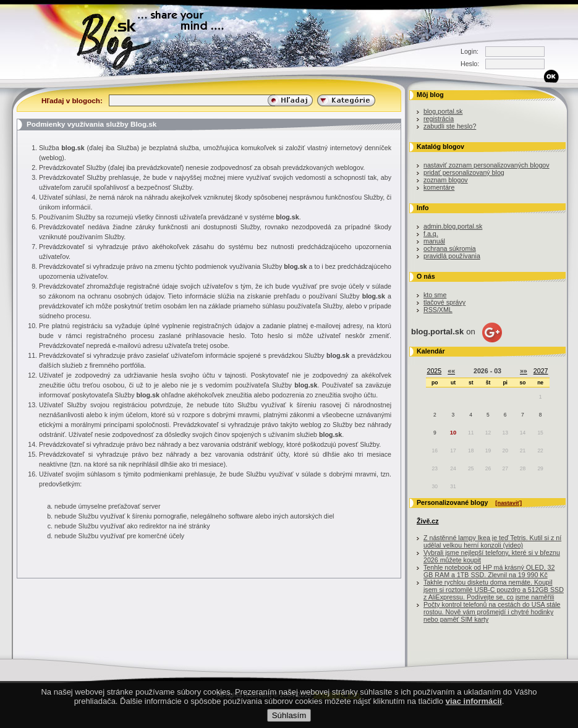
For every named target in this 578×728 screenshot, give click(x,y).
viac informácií (474, 701)
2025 (435, 371)
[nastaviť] (508, 503)
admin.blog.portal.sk (453, 226)
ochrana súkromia (450, 248)
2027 (541, 371)
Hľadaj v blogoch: (72, 100)
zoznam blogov (446, 180)
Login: (470, 51)
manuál (434, 241)
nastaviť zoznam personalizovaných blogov (487, 165)
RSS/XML (438, 310)
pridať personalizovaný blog (464, 172)
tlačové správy (444, 302)
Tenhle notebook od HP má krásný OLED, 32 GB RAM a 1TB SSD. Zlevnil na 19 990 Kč (489, 571)
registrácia (439, 119)
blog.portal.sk (443, 111)
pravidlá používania (452, 256)
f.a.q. (431, 234)
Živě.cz (428, 521)
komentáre (439, 187)
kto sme (435, 295)
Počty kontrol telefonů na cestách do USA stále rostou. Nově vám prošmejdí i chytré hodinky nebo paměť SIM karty (492, 612)
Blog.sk (117, 39)
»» (524, 371)
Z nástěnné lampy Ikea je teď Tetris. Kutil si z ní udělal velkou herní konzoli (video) (492, 541)
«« (451, 371)
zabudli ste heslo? (450, 126)
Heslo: (470, 64)
